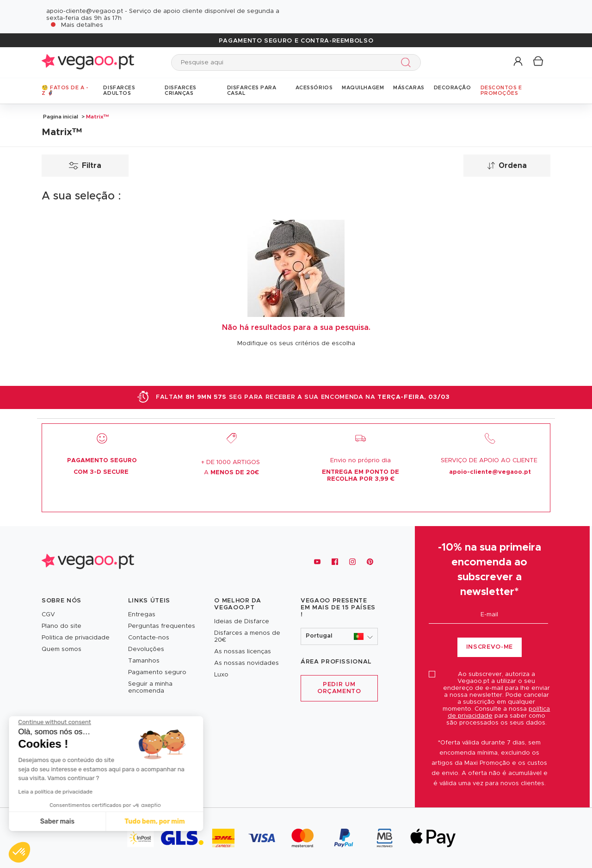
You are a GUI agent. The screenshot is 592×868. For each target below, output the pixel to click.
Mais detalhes (82, 25)
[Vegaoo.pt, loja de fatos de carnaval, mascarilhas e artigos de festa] (88, 562)
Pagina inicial (61, 117)
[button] (519, 62)
